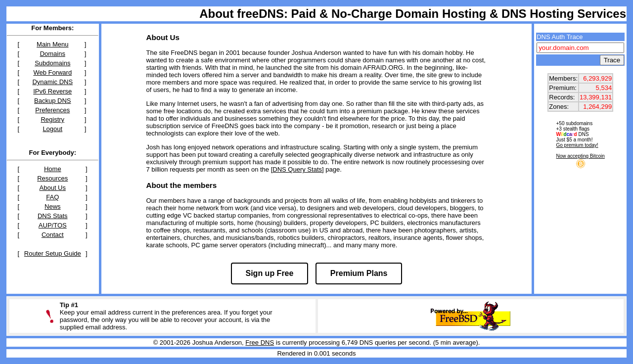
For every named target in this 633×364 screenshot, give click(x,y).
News (53, 206)
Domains (53, 54)
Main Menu (52, 44)
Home (53, 169)
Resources (52, 178)
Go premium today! (577, 145)
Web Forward (52, 72)
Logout (52, 129)
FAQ (52, 197)
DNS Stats (53, 216)
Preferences (52, 110)
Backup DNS (52, 101)
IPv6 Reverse (52, 91)
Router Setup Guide (53, 253)
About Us (53, 188)
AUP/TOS (53, 225)
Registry (52, 119)
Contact (53, 235)
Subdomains (52, 63)
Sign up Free (270, 273)
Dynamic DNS (52, 82)
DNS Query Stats (297, 169)
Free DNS (260, 342)
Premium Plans (359, 273)
